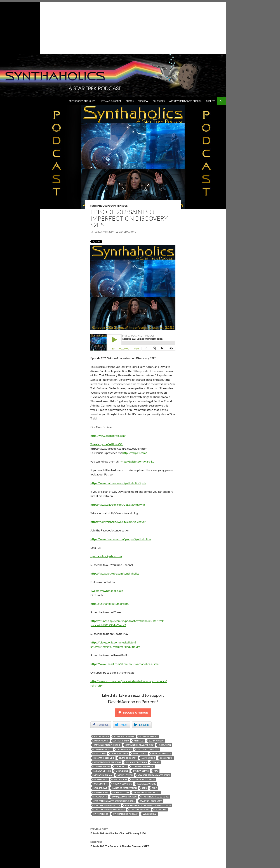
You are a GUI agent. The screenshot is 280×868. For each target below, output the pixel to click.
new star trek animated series (154, 775)
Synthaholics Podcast (126, 814)
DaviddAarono (127, 232)
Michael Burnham (103, 775)
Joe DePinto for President (107, 762)
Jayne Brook (148, 758)
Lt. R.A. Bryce (122, 771)
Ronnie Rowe (100, 788)
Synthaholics (101, 814)
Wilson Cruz (150, 814)
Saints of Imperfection (124, 788)
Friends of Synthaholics (82, 101)
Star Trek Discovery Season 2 (109, 810)
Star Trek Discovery (151, 801)
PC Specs (211, 101)
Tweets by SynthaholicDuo (107, 591)
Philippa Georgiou (122, 784)
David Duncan (124, 749)
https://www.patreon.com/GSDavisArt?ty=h (118, 504)
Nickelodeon (100, 779)
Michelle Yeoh (125, 775)
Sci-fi (155, 788)
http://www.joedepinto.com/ (108, 436)
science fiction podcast (147, 792)
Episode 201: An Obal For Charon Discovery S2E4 (133, 831)
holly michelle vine (104, 758)
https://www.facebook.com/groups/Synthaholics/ (121, 539)
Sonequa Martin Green (124, 797)
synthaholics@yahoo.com (106, 556)
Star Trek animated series (155, 797)
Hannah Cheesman (161, 754)
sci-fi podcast (101, 792)
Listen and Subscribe (110, 101)
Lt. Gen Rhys (121, 766)
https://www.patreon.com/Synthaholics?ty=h (118, 483)
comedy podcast (103, 749)
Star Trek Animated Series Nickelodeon (114, 801)
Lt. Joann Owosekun (143, 766)
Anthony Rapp (121, 741)
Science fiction (121, 792)
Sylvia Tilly (160, 810)
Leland (156, 762)
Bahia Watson (157, 741)
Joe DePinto (166, 758)
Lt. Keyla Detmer (102, 771)
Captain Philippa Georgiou (139, 745)
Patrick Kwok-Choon (143, 779)
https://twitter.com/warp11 (137, 461)
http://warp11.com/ (135, 453)
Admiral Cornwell (124, 736)
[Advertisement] (113, 27)
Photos (130, 101)
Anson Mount (101, 741)
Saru (144, 788)
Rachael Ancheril (146, 784)
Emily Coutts (140, 754)
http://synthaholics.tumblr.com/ (110, 604)
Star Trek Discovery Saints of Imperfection (148, 805)
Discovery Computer (148, 749)
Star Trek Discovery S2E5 (107, 805)
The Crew (143, 101)
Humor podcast (128, 758)
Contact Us (159, 101)
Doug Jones (100, 754)
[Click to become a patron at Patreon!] (133, 712)
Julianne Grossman (137, 762)
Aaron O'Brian (101, 736)
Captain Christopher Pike (107, 745)
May (156, 771)
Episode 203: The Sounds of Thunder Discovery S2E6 (133, 844)
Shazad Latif (100, 797)
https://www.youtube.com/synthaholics (115, 573)
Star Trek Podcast (139, 810)
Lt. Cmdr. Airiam (102, 766)
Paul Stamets (101, 784)
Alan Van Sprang (148, 736)
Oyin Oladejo (120, 779)
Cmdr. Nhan (165, 745)
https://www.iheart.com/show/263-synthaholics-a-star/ (125, 664)
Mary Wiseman (141, 771)
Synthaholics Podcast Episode (109, 206)
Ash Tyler (139, 741)
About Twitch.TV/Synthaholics (185, 101)
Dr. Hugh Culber (119, 754)
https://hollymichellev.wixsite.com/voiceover (118, 522)
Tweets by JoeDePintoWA (107, 444)
